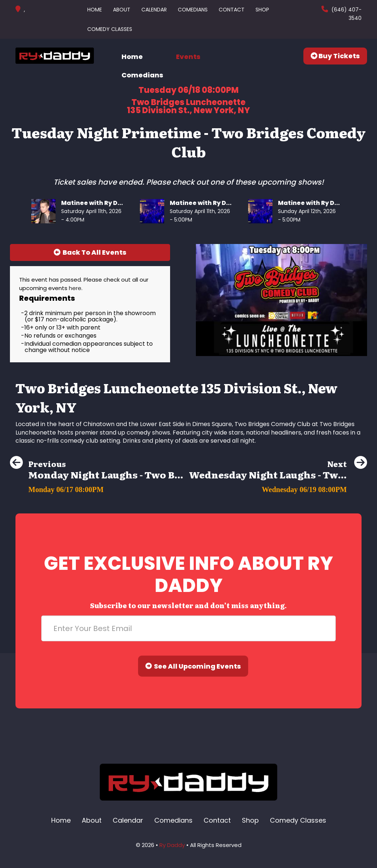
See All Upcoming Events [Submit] (193, 666)
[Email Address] (188, 628)
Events (188, 57)
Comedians (193, 10)
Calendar (154, 10)
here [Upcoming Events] (75, 288)
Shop (262, 10)
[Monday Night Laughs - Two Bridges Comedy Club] (97, 487)
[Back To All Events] (90, 252)
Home (95, 10)
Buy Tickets (335, 56)
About (122, 10)
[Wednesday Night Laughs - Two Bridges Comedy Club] (278, 487)
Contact (232, 10)
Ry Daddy (172, 845)
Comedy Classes (110, 29)
